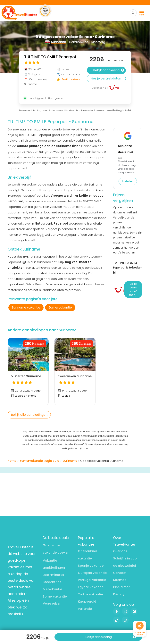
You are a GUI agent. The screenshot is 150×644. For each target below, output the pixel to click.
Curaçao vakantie (92, 573)
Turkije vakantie (90, 594)
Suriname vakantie (26, 307)
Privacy (119, 594)
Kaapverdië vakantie (87, 605)
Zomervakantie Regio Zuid (112, 110)
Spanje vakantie (91, 566)
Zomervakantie (60, 307)
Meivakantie (52, 589)
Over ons (120, 551)
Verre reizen (52, 603)
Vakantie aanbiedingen (54, 564)
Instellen (128, 181)
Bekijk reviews (71, 79)
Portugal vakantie (92, 580)
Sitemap (120, 580)
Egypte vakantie (91, 587)
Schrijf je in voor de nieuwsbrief (125, 562)
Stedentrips (52, 582)
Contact (120, 573)
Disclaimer (121, 587)
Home (12, 461)
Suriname (55, 42)
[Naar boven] (140, 626)
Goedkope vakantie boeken (56, 549)
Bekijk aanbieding (111, 637)
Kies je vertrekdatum (106, 78)
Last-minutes (53, 575)
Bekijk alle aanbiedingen (29, 415)
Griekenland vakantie (87, 555)
